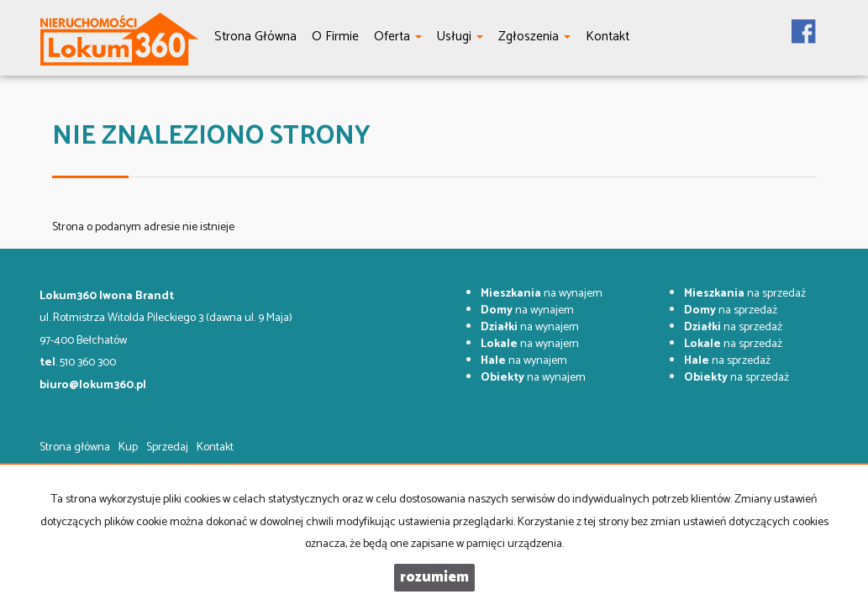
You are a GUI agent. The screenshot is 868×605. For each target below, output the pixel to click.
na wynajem (542, 294)
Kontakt (215, 447)
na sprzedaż (745, 294)
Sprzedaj (167, 447)
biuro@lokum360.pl (93, 385)
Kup (128, 447)
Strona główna (75, 447)
